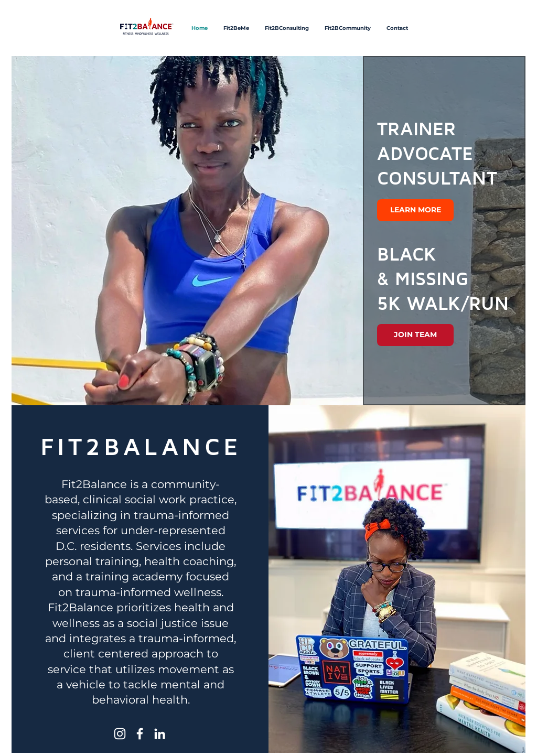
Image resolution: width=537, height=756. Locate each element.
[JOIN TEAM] (415, 335)
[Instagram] (120, 734)
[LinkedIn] (160, 734)
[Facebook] (140, 734)
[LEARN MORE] (415, 210)
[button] (268, 231)
